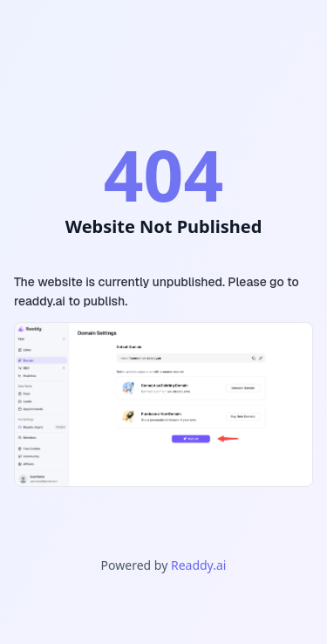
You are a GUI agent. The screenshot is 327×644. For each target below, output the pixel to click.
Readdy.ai (198, 565)
